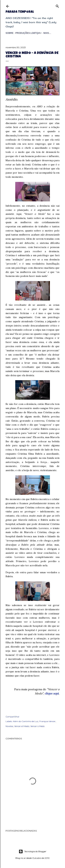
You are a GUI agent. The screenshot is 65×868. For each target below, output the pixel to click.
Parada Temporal (20, 12)
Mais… (47, 33)
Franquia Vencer (47, 721)
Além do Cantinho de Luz (26, 721)
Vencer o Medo (37, 726)
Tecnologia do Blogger (32, 851)
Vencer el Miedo (22, 726)
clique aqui (52, 693)
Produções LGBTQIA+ (28, 33)
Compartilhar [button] (12, 717)
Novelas (9, 726)
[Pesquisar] (57, 5)
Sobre (10, 33)
